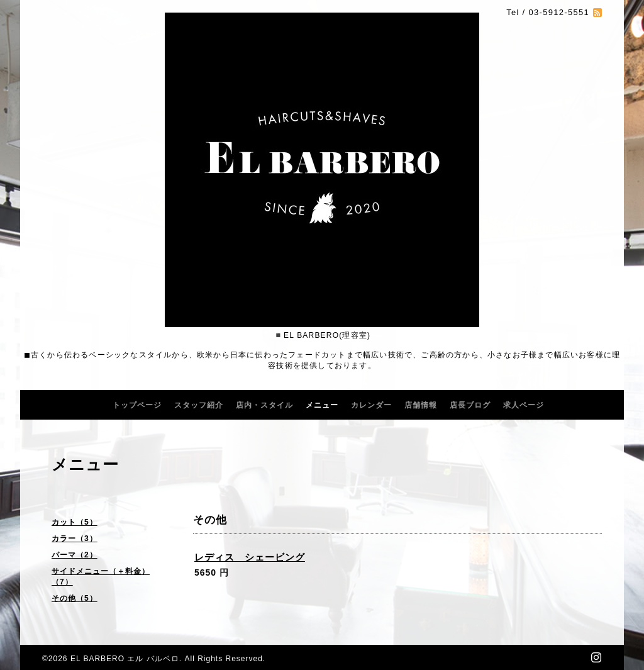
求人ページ (524, 405)
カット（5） (75, 522)
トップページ (137, 405)
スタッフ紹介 (199, 405)
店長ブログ (470, 405)
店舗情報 (421, 405)
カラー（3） (75, 539)
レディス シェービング (250, 557)
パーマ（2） (75, 555)
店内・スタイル (264, 405)
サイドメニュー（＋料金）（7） (101, 577)
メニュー (322, 405)
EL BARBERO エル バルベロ (125, 659)
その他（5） (75, 598)
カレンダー (371, 405)
